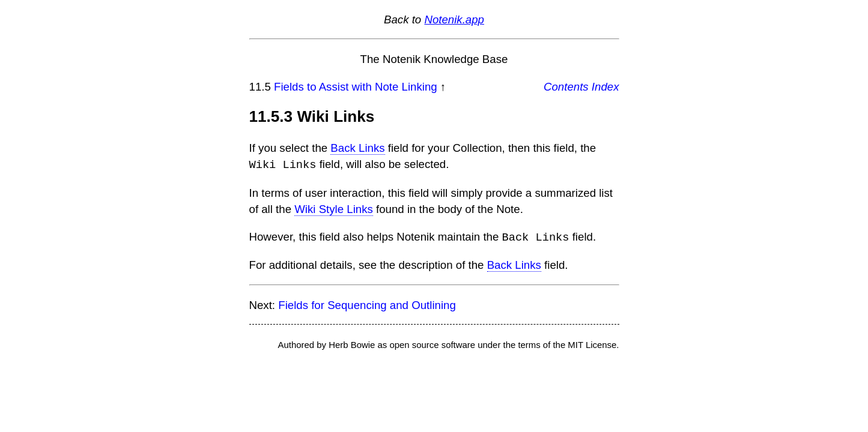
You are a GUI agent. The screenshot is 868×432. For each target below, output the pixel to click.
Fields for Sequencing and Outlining (367, 304)
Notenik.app (454, 19)
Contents (566, 87)
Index (605, 87)
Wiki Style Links (334, 208)
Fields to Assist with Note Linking (356, 87)
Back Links (357, 148)
